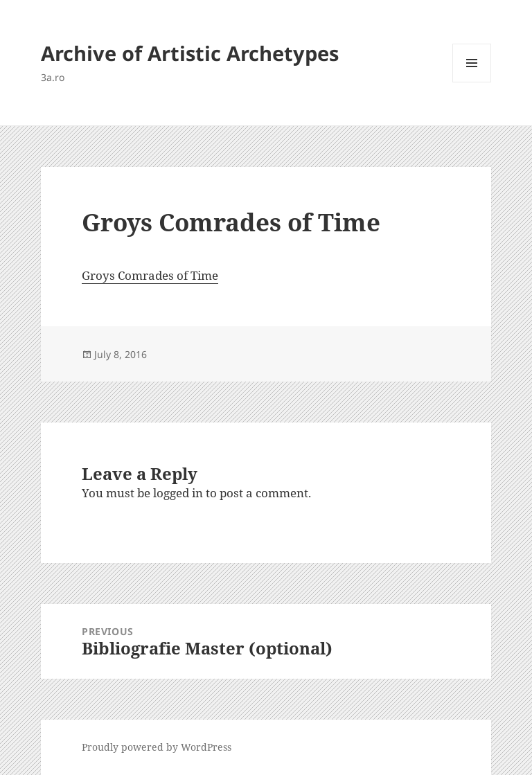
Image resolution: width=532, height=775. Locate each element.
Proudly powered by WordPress (157, 747)
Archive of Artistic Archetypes (190, 53)
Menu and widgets (472, 82)
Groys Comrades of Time (150, 275)
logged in (178, 493)
